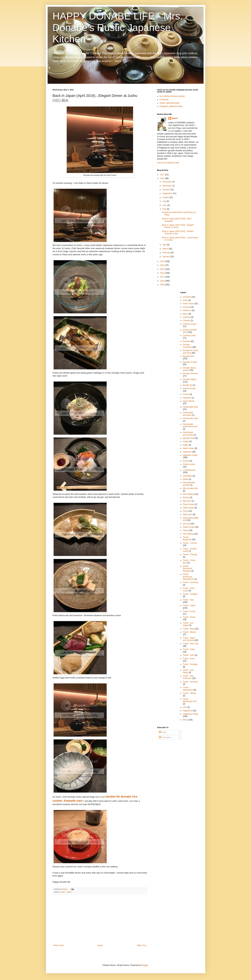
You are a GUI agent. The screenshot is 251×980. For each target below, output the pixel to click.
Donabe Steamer (190, 374)
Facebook (164, 100)
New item (187, 501)
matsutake (187, 476)
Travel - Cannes (190, 543)
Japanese (187, 452)
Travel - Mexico (190, 632)
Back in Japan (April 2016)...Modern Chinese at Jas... (178, 232)
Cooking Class (189, 335)
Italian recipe (188, 448)
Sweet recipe (189, 527)
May (165, 209)
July (164, 201)
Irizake (186, 441)
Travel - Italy (188, 600)
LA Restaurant (189, 470)
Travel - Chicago (190, 554)
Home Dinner (189, 401)
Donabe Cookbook (187, 346)
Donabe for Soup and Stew (190, 352)
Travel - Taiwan (190, 693)
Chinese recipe (189, 324)
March (165, 249)
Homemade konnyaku (188, 414)
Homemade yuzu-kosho (188, 434)
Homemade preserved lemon (190, 425)
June (165, 205)
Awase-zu (187, 310)
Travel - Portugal (190, 664)
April (165, 245)
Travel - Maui (189, 629)
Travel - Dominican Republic (188, 569)
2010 (163, 281)
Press (185, 511)
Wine (185, 720)
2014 (163, 265)
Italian (185, 445)
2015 (163, 261)
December (167, 182)
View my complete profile (168, 163)
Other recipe (188, 508)
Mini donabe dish (190, 488)
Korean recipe (189, 464)
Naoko (175, 118)
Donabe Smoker (190, 362)
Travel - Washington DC (190, 700)
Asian (185, 300)
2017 (163, 175)
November (167, 186)
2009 (163, 285)
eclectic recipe (189, 388)
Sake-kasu (188, 514)
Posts (163, 732)
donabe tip (187, 385)
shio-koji (186, 524)
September (168, 193)
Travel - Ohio (189, 655)
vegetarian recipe (190, 714)
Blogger (145, 965)
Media (186, 479)
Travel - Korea (189, 617)
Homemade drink (190, 407)
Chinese (186, 321)
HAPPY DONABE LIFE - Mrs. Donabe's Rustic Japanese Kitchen (118, 27)
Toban (186, 530)
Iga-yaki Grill (188, 438)
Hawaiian (187, 398)
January (166, 257)
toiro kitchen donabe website (172, 96)
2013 (163, 269)
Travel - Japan (66, 892)
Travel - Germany (191, 582)
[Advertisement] (100, 919)
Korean (186, 461)
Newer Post (59, 945)
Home (100, 945)
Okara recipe (189, 504)
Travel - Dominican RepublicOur (188, 577)
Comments (165, 737)
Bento (185, 314)
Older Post (142, 945)
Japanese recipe (190, 455)
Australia (187, 307)
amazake (187, 297)
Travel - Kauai (189, 611)
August (166, 197)
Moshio (186, 497)
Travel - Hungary (190, 594)
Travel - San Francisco (188, 677)
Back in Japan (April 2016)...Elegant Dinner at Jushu (178, 226)
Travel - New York (191, 644)
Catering (187, 317)
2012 (163, 273)
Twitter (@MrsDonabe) (170, 103)
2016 (163, 178)
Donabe (186, 341)
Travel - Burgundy (187, 538)
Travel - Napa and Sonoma (189, 639)
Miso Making (188, 494)
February (167, 253)
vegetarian (187, 711)
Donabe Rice (189, 356)
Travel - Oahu (189, 649)
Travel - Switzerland (188, 689)
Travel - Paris (189, 659)
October (166, 190)
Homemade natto (190, 418)
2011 (163, 277)
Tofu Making (188, 534)
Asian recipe (188, 304)
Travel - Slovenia (190, 682)
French (186, 394)
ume (185, 707)
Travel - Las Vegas (188, 624)
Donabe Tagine (190, 379)
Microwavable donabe (189, 484)
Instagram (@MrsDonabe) (171, 106)
